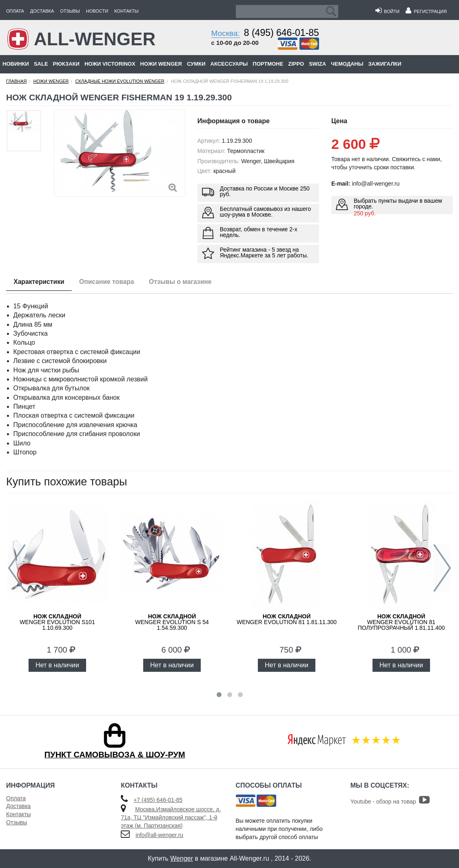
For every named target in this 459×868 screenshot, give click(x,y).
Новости (97, 11)
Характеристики (40, 282)
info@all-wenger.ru (159, 835)
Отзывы (70, 11)
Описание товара (110, 282)
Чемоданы (347, 64)
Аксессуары (229, 64)
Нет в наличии (57, 665)
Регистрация (426, 11)
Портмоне (268, 64)
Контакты (126, 11)
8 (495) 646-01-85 (282, 33)
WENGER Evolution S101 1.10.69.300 (57, 622)
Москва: (226, 33)
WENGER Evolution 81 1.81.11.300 (287, 619)
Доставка (42, 11)
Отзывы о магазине (187, 282)
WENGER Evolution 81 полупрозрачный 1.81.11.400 (401, 622)
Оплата (15, 11)
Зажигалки (385, 64)
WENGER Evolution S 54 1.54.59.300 (172, 622)
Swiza (317, 64)
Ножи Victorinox (110, 64)
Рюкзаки (66, 64)
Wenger (182, 858)
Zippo (296, 64)
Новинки (16, 64)
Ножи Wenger (161, 64)
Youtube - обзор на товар (390, 802)
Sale (41, 64)
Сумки (196, 64)
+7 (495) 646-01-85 (158, 800)
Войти (387, 11)
